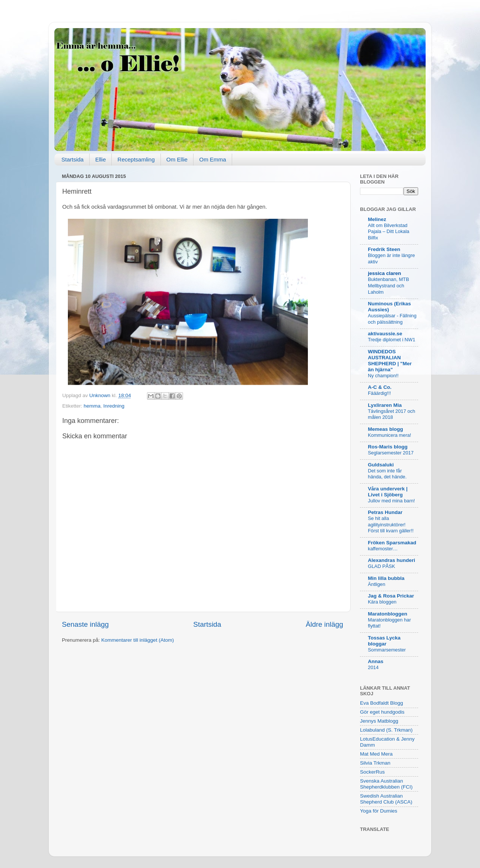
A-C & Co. (380, 387)
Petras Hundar (385, 512)
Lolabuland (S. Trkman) (386, 730)
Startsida (73, 159)
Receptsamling (136, 159)
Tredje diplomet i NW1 (391, 340)
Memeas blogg (385, 429)
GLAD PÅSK (382, 566)
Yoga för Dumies (379, 811)
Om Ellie (177, 159)
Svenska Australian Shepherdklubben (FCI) (386, 784)
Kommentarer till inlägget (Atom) (138, 640)
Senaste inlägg (85, 624)
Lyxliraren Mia (385, 405)
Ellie (100, 159)
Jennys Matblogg (379, 721)
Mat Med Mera (376, 754)
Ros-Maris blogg (388, 447)
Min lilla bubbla (386, 578)
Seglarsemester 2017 (391, 453)
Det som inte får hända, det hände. (387, 474)
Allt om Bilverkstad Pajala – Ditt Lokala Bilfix (388, 232)
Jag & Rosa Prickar (391, 596)
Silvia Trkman (375, 763)
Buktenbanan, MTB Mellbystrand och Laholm (388, 285)
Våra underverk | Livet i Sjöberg (388, 492)
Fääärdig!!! (379, 393)
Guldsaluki (381, 465)
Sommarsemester (387, 650)
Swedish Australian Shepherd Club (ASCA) (386, 799)
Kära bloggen (382, 602)
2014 (373, 667)
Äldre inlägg (324, 624)
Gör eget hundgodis (382, 712)
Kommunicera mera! (389, 435)
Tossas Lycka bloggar (384, 641)
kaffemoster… (383, 549)
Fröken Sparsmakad (392, 543)
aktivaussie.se (385, 334)
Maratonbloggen (388, 614)
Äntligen (376, 584)
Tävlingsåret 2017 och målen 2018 (391, 414)
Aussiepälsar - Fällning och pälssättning (392, 319)
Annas (376, 661)
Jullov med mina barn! (391, 501)
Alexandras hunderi (391, 560)
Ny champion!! (383, 376)
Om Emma (213, 159)
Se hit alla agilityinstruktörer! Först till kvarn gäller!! (391, 524)
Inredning (114, 406)
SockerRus (372, 772)
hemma (92, 406)
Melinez (377, 219)
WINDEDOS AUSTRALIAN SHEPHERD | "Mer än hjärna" (390, 361)
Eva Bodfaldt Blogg (382, 703)
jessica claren (385, 273)
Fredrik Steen (384, 249)
